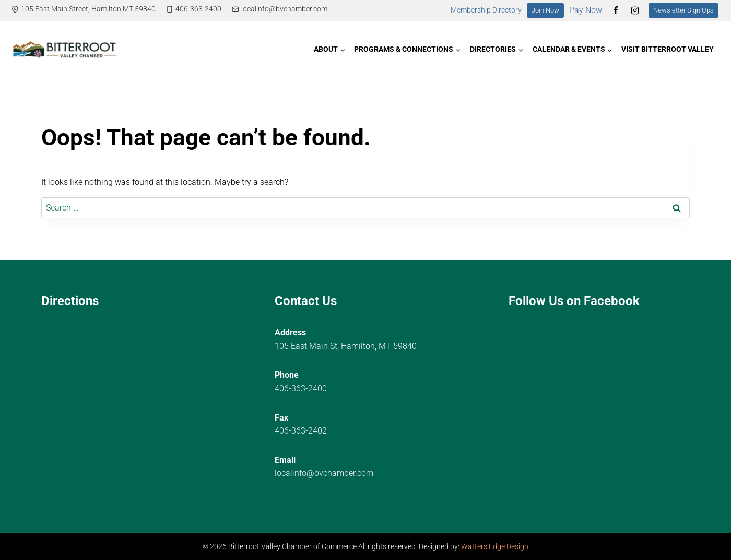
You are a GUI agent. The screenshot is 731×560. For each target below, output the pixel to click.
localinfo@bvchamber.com (324, 473)
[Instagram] (635, 10)
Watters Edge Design (495, 547)
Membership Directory (486, 10)
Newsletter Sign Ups (683, 10)
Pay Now (586, 10)
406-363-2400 (301, 388)
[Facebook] (616, 10)
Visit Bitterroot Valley (668, 49)
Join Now (545, 10)
